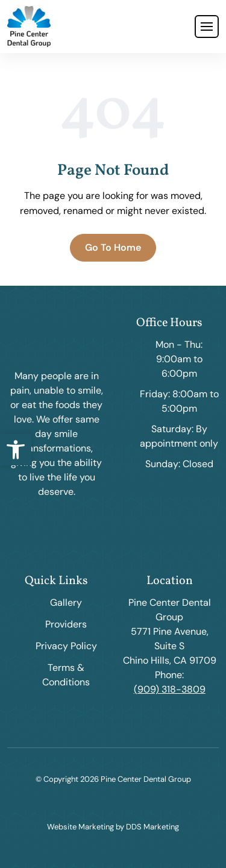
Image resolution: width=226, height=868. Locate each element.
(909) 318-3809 (170, 689)
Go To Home (113, 247)
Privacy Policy (66, 646)
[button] (16, 450)
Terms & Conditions (66, 675)
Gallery (66, 602)
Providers (66, 624)
